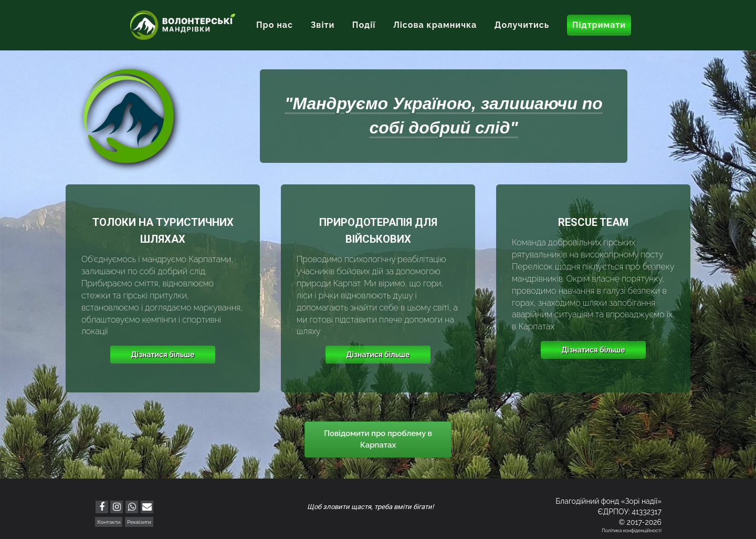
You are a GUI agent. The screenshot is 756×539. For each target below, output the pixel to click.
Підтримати (599, 25)
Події (364, 25)
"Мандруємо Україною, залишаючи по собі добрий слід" (443, 116)
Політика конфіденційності (632, 531)
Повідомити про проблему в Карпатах (378, 439)
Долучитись (522, 25)
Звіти (323, 25)
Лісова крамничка (435, 25)
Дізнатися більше (163, 355)
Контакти (109, 522)
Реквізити (139, 522)
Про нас (275, 25)
